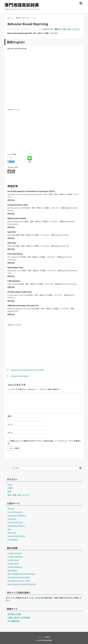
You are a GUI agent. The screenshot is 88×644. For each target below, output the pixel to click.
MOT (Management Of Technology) (22, 574)
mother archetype (15, 567)
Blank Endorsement (17, 218)
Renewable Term (15, 267)
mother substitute (15, 557)
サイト (10, 433)
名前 (10, 416)
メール (11, 424)
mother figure (13, 563)
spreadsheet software (16, 526)
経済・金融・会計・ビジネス (68, 29)
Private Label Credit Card (19, 292)
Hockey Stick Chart (15, 522)
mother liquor (13, 560)
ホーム (40, 637)
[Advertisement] (44, 81)
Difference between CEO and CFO (23, 305)
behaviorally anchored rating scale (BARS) (25, 370)
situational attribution (17, 515)
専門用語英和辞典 (22, 5)
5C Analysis (12, 519)
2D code (11, 509)
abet (9, 529)
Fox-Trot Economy (15, 512)
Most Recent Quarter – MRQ (19, 581)
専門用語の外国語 (14, 614)
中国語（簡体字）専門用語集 (19, 618)
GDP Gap (12, 243)
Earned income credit (18, 205)
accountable (12, 539)
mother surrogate (15, 553)
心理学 (10, 488)
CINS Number (14, 281)
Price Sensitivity (15, 254)
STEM (10, 484)
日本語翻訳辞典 (14, 621)
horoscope (12, 533)
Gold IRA (12, 232)
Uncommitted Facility (16, 536)
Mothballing (12, 570)
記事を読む (11, 200)
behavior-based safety (17, 376)
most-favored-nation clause (19, 577)
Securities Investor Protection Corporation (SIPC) (31, 191)
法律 (9, 491)
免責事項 (38, 598)
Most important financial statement (22, 584)
